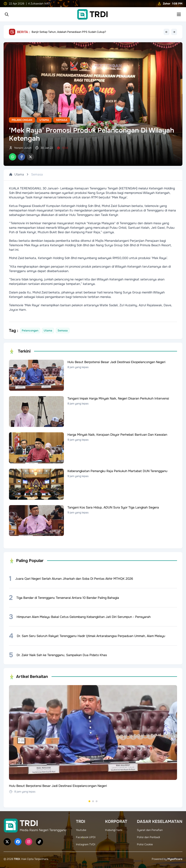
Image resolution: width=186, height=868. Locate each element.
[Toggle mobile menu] (179, 14)
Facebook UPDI (86, 837)
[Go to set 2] (93, 801)
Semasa (62, 120)
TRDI (17, 859)
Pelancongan (22, 120)
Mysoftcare (175, 859)
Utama (44, 120)
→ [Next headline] (174, 32)
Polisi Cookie (145, 844)
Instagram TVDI (86, 844)
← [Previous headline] (167, 32)
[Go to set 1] (89, 801)
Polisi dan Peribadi (148, 837)
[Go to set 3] (97, 801)
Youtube (81, 830)
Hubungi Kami (114, 830)
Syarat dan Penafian (150, 830)
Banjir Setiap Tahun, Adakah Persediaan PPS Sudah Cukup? (69, 32)
